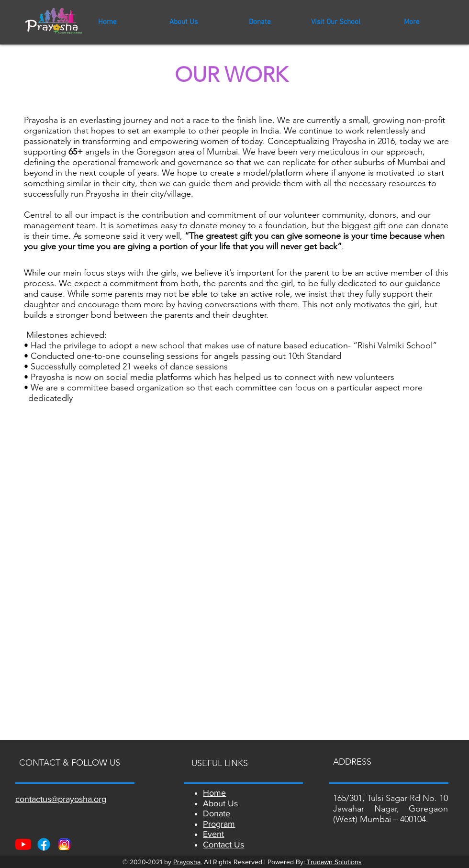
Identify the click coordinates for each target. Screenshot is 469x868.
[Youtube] (23, 844)
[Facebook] (44, 844)
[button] (336, 22)
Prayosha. (188, 862)
